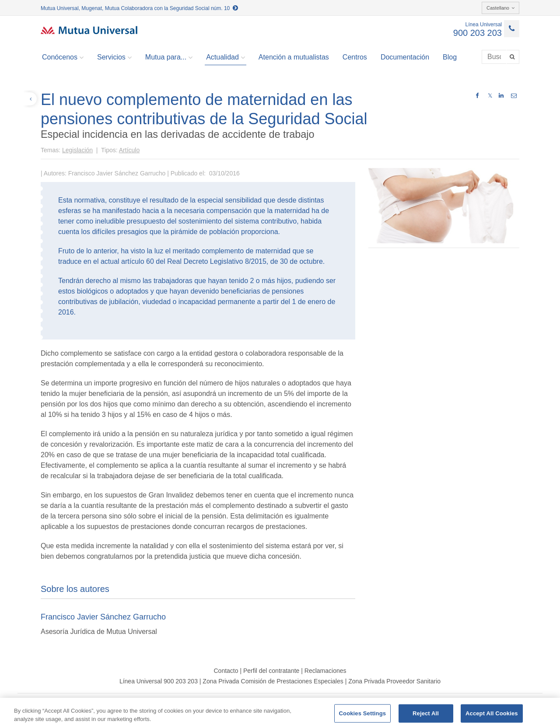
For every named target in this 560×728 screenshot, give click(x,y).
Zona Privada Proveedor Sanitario (394, 681)
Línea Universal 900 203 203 (159, 681)
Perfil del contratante (271, 671)
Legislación (77, 150)
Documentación (405, 57)
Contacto (226, 671)
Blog (450, 57)
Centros (355, 57)
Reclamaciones (325, 671)
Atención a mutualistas (294, 57)
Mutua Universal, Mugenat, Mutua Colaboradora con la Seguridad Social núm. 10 (139, 8)
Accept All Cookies (492, 713)
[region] (280, 713)
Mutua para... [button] (169, 57)
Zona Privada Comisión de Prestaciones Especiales (273, 681)
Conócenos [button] (63, 57)
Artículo (129, 150)
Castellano (500, 8)
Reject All (426, 713)
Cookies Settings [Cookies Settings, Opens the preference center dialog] (363, 713)
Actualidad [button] (226, 57)
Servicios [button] (114, 57)
